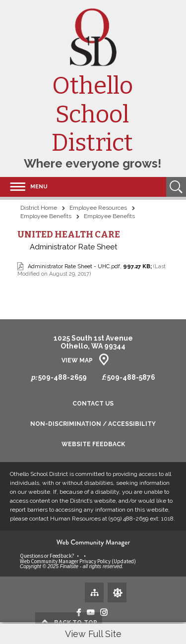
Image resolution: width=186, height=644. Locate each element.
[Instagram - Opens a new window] (104, 612)
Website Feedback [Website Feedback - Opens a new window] (93, 444)
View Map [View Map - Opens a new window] (77, 360)
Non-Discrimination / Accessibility (93, 424)
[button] (24, 187)
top (76, 623)
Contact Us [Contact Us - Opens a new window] (93, 404)
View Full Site (93, 634)
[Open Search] (176, 187)
